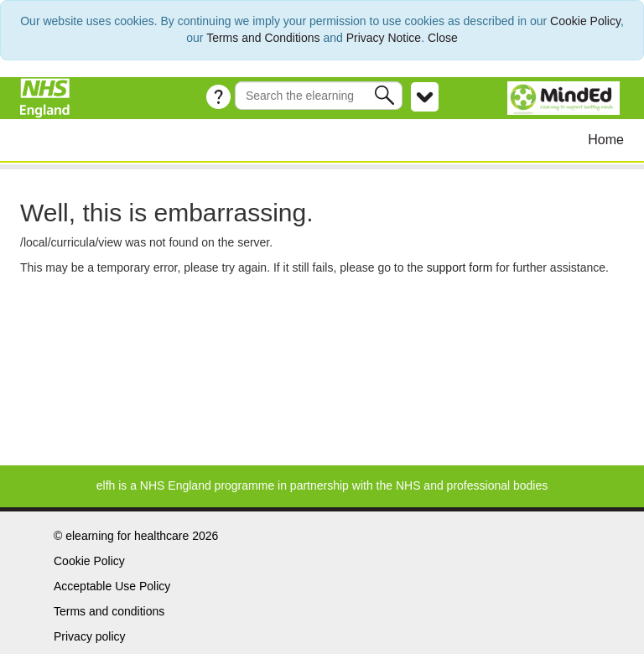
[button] (386, 95)
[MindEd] (566, 97)
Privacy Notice (384, 38)
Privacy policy (90, 636)
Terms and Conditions (263, 38)
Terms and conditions (109, 611)
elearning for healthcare (127, 536)
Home (606, 140)
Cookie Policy (585, 21)
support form (460, 267)
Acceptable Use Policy (112, 586)
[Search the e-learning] (319, 96)
